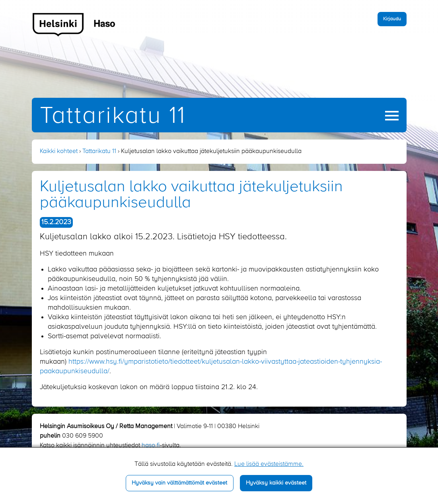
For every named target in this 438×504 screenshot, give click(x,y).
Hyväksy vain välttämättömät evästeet (179, 483)
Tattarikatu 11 (113, 116)
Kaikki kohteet (59, 151)
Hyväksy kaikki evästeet (276, 483)
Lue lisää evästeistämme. (269, 464)
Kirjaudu (392, 19)
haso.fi (151, 446)
